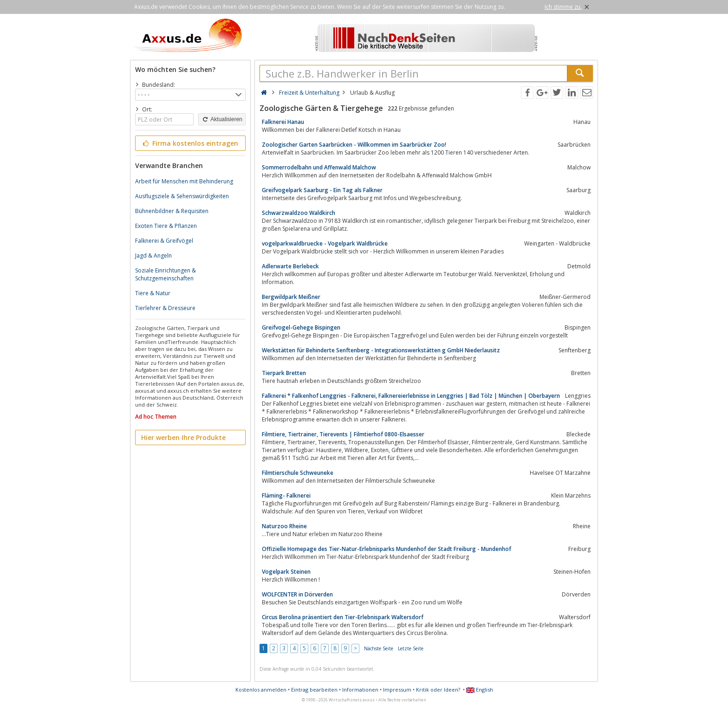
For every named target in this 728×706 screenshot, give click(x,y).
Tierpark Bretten (284, 373)
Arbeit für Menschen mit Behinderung (184, 181)
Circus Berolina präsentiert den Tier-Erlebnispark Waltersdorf (343, 617)
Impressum (397, 690)
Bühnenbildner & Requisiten (172, 211)
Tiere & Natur (153, 293)
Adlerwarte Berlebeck (290, 266)
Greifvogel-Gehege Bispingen (301, 327)
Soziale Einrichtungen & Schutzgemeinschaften (166, 274)
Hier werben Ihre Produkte (183, 437)
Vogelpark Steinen (286, 572)
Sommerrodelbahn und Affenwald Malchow (319, 167)
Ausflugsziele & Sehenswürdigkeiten (182, 196)
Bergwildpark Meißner (291, 297)
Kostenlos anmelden (261, 690)
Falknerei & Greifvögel (164, 241)
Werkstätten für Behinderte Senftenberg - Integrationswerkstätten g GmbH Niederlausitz (381, 350)
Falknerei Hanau (283, 122)
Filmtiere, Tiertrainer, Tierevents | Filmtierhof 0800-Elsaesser (343, 434)
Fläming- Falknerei (286, 495)
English (480, 690)
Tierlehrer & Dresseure (165, 308)
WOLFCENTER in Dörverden (297, 594)
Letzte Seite (411, 648)
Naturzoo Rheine (284, 526)
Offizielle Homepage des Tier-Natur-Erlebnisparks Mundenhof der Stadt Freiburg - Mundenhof (387, 549)
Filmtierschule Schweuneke (298, 473)
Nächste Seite (379, 648)
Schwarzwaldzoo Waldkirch (299, 213)
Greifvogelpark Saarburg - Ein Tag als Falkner (322, 190)
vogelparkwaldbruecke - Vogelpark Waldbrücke (325, 243)
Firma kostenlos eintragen (190, 143)
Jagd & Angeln (153, 256)
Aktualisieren (222, 119)
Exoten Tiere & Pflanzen (166, 226)
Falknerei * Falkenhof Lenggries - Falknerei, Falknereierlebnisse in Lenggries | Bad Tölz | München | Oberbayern (411, 396)
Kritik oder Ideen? (438, 690)
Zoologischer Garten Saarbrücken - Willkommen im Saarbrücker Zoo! (354, 145)
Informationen (360, 690)
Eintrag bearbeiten (314, 690)
